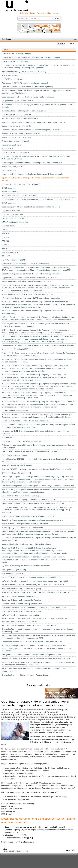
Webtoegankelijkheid (44, 13)
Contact (56, 13)
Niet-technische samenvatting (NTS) (19, 838)
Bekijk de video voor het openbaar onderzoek (19, 842)
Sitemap (33, 13)
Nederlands (61, 43)
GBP (6, 749)
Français (72, 43)
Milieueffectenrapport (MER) (16, 835)
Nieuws (5, 50)
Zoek (17, 16)
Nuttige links (24, 13)
